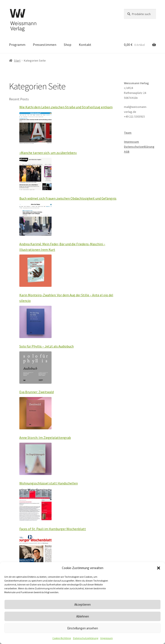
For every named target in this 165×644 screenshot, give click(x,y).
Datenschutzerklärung (86, 638)
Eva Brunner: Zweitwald (37, 392)
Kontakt (85, 45)
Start (17, 61)
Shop (68, 45)
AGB (127, 152)
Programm (17, 45)
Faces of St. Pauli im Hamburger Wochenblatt (53, 529)
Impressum (107, 638)
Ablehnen (83, 616)
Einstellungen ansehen (83, 628)
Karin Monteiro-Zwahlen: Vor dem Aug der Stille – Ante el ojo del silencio (66, 298)
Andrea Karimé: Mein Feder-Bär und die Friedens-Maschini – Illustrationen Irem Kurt (62, 247)
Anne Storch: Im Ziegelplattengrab (45, 438)
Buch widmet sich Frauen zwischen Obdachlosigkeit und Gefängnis (68, 198)
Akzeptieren (82, 604)
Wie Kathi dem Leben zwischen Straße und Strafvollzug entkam (66, 107)
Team (128, 133)
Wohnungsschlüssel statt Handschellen (49, 483)
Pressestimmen (45, 45)
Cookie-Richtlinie (62, 638)
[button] (159, 568)
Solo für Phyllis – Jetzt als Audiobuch (47, 346)
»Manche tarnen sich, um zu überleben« (48, 153)
